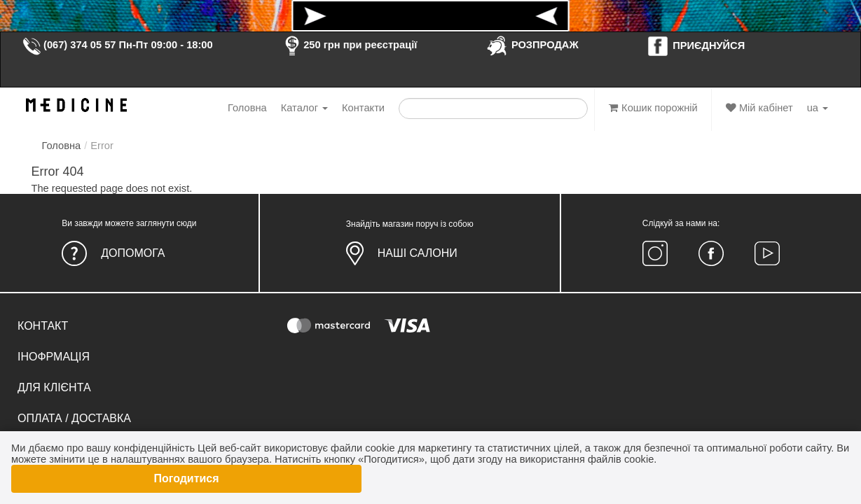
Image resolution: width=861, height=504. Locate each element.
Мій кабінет (759, 108)
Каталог (304, 108)
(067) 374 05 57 (69, 45)
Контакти (363, 108)
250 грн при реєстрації (349, 45)
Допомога (133, 253)
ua (818, 108)
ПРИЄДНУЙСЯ (696, 45)
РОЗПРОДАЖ (532, 45)
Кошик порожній (653, 108)
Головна (247, 108)
